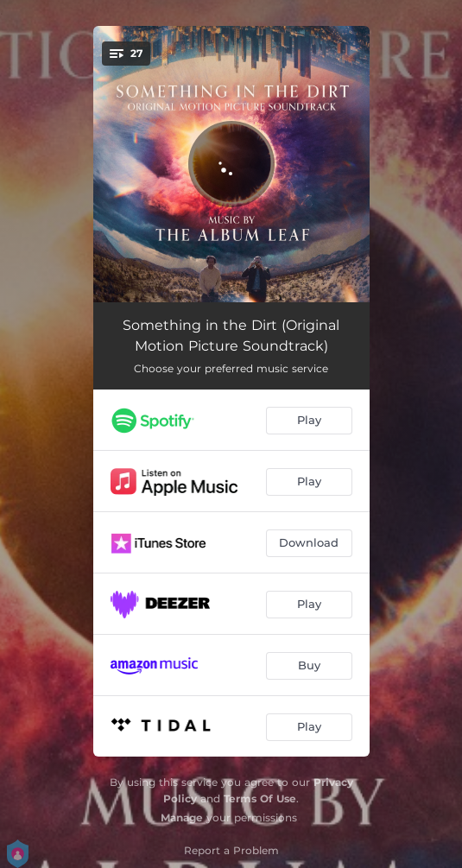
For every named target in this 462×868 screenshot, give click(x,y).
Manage (182, 817)
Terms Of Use (260, 798)
